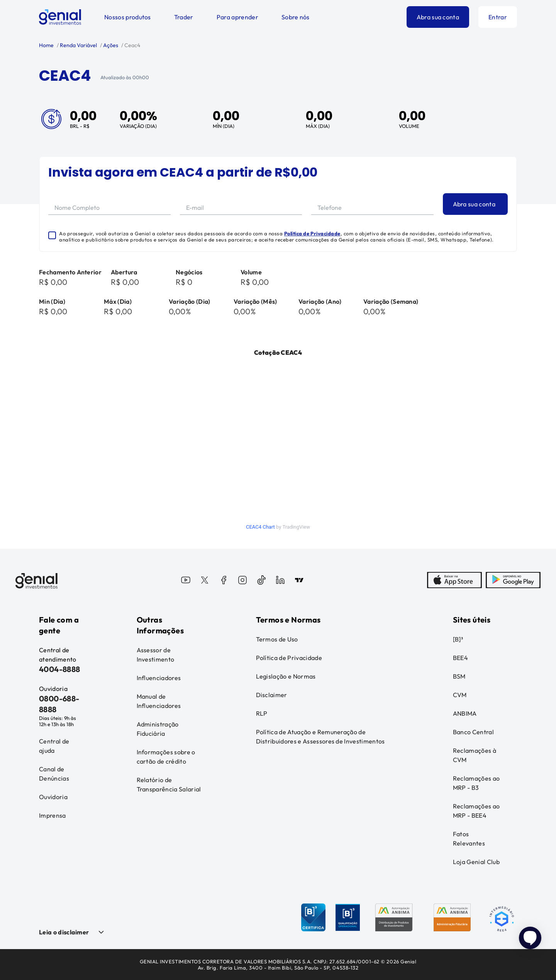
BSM (459, 676)
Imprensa (53, 815)
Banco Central (473, 732)
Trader (184, 17)
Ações (110, 45)
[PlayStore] (513, 581)
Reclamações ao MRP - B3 (476, 783)
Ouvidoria (53, 797)
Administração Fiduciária (158, 729)
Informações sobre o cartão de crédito (166, 757)
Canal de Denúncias (54, 774)
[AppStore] (454, 581)
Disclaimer (272, 695)
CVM (460, 695)
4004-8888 (60, 669)
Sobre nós (296, 17)
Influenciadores (159, 678)
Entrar (498, 17)
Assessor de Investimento (156, 655)
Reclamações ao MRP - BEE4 (476, 811)
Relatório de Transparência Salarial (169, 784)
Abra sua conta (438, 17)
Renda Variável (78, 45)
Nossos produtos (128, 17)
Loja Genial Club (476, 862)
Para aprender (237, 17)
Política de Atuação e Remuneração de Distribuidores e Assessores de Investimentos (320, 737)
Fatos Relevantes (469, 839)
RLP (262, 713)
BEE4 (460, 658)
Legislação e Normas (286, 676)
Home (46, 45)
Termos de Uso (277, 639)
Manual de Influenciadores (159, 701)
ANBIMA (465, 713)
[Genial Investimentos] (60, 17)
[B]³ (458, 639)
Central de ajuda (54, 746)
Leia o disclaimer (64, 932)
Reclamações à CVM (475, 755)
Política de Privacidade (312, 233)
